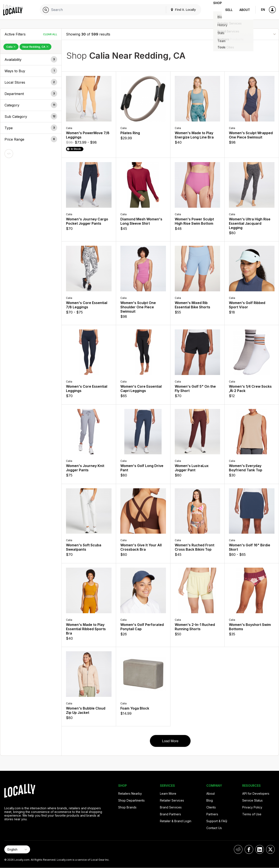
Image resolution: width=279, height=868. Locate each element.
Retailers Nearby (130, 793)
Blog (210, 800)
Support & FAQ (217, 821)
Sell (229, 10)
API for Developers (256, 793)
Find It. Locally (176, 10)
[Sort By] (253, 34)
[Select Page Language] (17, 849)
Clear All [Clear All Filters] (50, 34)
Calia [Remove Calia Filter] (11, 47)
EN (263, 10)
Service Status (252, 800)
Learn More (168, 793)
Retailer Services (172, 800)
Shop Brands (127, 807)
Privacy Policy (252, 807)
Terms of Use (252, 814)
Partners (212, 814)
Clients (211, 807)
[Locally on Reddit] (238, 849)
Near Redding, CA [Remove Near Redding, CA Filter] (35, 47)
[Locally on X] (270, 849)
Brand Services (171, 807)
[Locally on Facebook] (249, 849)
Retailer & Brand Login (176, 821)
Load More (170, 741)
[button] (31, 60)
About (245, 10)
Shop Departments (131, 800)
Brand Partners (170, 814)
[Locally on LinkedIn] (260, 849)
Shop (214, 10)
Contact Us (214, 828)
